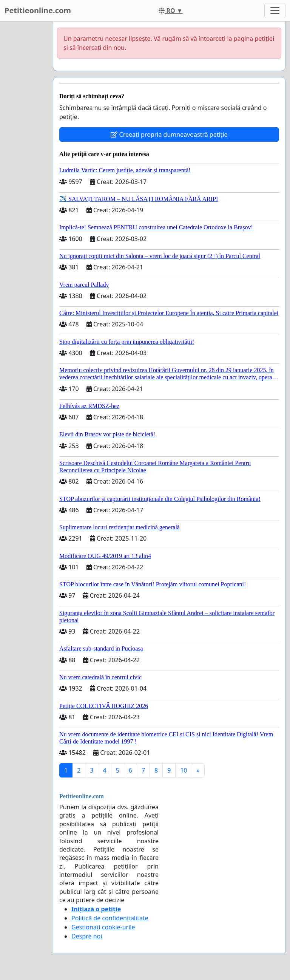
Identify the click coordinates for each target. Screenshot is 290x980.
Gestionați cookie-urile (103, 927)
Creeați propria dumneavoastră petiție (169, 134)
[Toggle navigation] (275, 11)
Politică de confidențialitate (110, 918)
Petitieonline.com (38, 10)
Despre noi (87, 936)
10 (184, 770)
